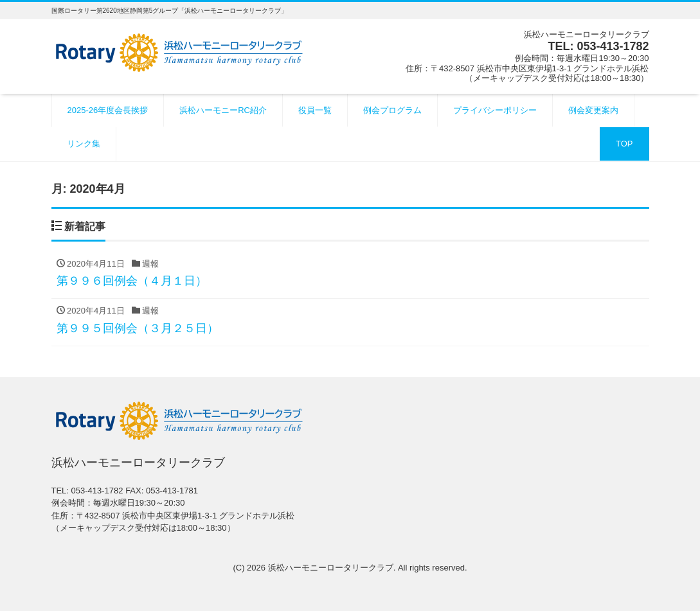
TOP (624, 144)
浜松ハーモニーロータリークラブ (331, 568)
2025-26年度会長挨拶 (108, 110)
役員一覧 (315, 110)
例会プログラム (392, 110)
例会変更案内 (593, 110)
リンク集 (84, 144)
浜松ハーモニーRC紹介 (223, 110)
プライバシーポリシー (495, 110)
